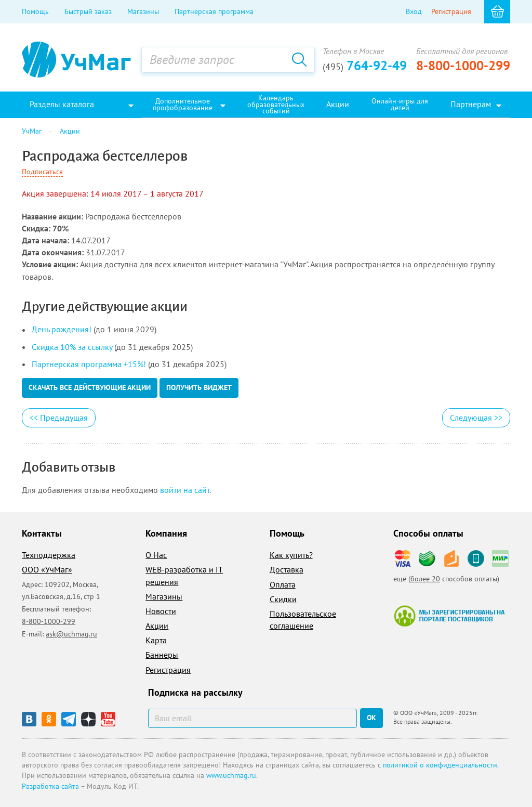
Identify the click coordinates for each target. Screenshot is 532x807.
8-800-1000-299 (463, 66)
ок (371, 718)
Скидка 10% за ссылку (72, 347)
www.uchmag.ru (231, 775)
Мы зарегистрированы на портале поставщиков (449, 616)
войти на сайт (185, 490)
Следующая (476, 418)
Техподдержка (49, 555)
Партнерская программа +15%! (89, 364)
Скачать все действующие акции (90, 387)
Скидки (283, 599)
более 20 (425, 579)
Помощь (35, 11)
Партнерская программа (214, 11)
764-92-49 (365, 66)
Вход (414, 11)
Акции (157, 626)
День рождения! (62, 329)
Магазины (143, 11)
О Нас (156, 555)
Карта (156, 640)
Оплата (283, 584)
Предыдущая (59, 418)
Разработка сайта (50, 786)
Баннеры (162, 655)
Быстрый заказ (88, 11)
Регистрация (451, 11)
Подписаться (42, 172)
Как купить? (291, 555)
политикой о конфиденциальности (440, 765)
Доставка (287, 569)
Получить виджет (199, 387)
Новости (161, 611)
